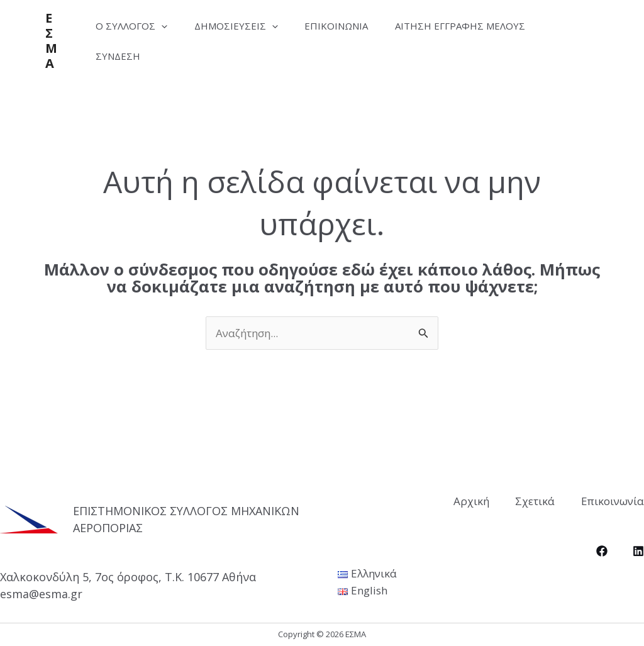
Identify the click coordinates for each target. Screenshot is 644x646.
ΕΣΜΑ (51, 41)
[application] (164, 26)
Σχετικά (530, 500)
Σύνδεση (120, 56)
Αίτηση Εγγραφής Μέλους (476, 26)
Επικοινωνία (348, 26)
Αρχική (461, 500)
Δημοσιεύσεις (243, 26)
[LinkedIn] (638, 550)
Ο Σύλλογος (134, 26)
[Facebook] (602, 550)
